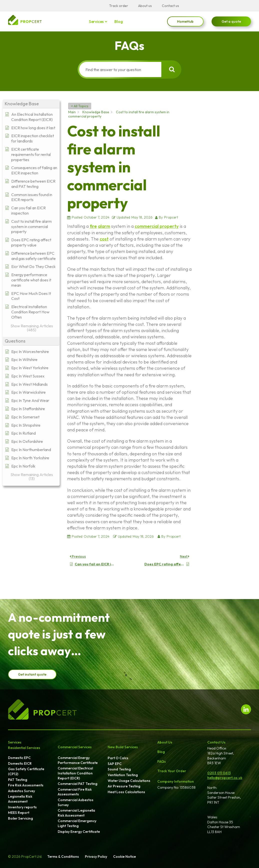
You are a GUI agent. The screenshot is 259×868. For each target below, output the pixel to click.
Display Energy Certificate (79, 832)
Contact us (170, 6)
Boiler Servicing (20, 818)
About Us (165, 742)
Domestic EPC (19, 758)
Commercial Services (75, 747)
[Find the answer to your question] (120, 69)
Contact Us (216, 742)
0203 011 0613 (219, 773)
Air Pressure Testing (124, 786)
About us (145, 6)
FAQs (162, 761)
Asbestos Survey (21, 791)
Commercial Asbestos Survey (76, 802)
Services (97, 21)
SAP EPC (115, 764)
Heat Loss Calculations (126, 792)
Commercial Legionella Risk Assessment (76, 813)
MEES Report (19, 813)
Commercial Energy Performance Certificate (78, 760)
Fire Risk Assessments (26, 785)
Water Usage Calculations (129, 781)
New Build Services (123, 747)
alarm (104, 226)
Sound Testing (119, 769)
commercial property (157, 226)
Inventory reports (22, 807)
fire (93, 226)
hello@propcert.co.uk (225, 778)
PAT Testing (18, 780)
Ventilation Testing (123, 775)
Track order (119, 6)
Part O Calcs (118, 758)
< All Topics (80, 106)
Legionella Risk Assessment (20, 799)
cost (104, 239)
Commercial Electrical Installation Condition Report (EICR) (75, 773)
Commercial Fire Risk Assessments (75, 792)
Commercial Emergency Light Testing (77, 823)
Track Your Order (172, 771)
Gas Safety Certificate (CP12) (26, 771)
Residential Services (24, 748)
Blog (119, 21)
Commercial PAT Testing (78, 784)
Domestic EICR (20, 763)
